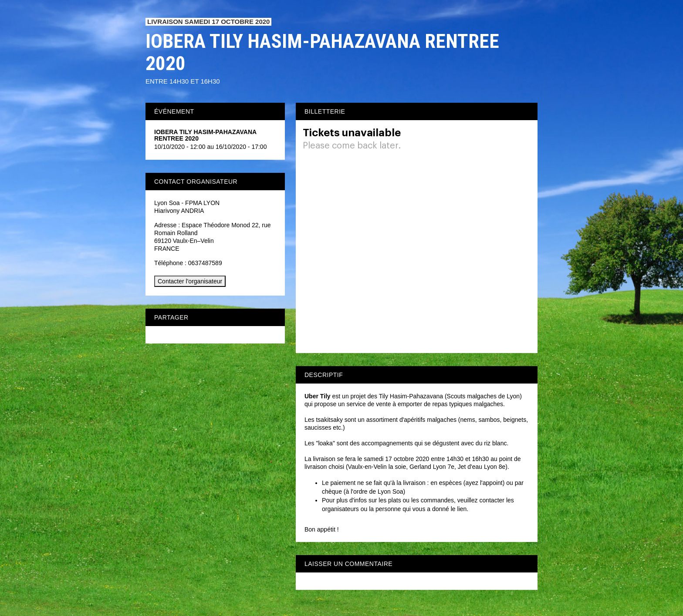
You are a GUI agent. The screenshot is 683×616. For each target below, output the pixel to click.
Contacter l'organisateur (190, 281)
